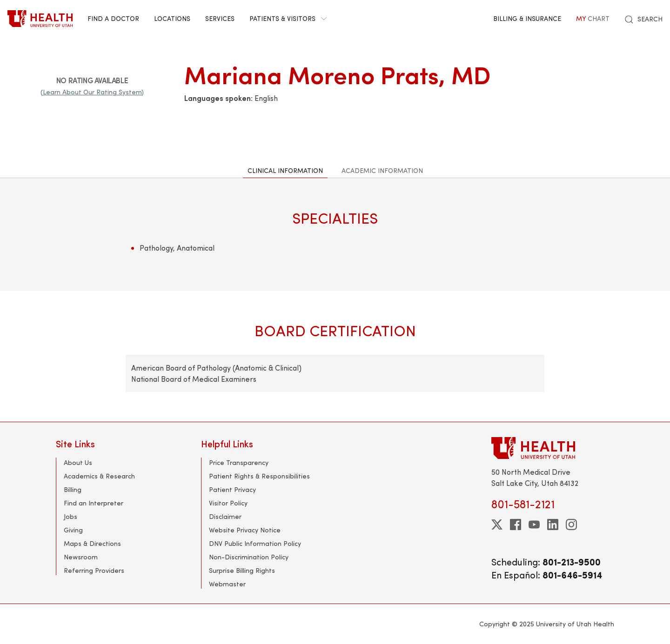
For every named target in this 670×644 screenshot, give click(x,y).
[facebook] (516, 524)
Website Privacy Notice (245, 530)
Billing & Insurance (527, 18)
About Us (78, 462)
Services (220, 18)
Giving (73, 530)
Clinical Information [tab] (285, 170)
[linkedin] (553, 524)
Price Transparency (239, 462)
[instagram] (571, 524)
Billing (73, 489)
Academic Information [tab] (382, 170)
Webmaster (227, 584)
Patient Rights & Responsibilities (259, 476)
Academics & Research (99, 476)
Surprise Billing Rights (242, 570)
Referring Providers (94, 570)
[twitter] (497, 524)
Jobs (70, 516)
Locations (172, 18)
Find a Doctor (113, 18)
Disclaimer (225, 516)
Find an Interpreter (94, 503)
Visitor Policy (228, 503)
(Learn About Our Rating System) (92, 92)
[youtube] (534, 524)
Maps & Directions (92, 543)
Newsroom (81, 557)
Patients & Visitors (288, 18)
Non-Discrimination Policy (249, 557)
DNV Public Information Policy (255, 543)
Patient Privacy (232, 489)
